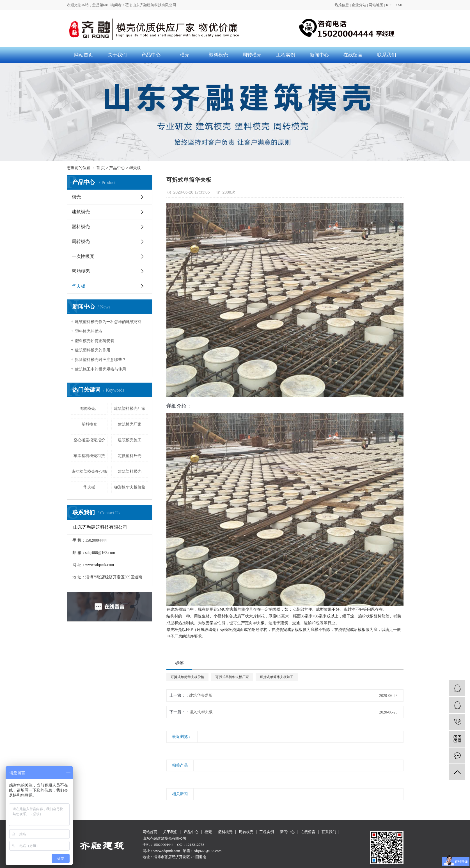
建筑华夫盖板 (201, 695)
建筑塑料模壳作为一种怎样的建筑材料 (108, 322)
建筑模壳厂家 (130, 424)
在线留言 (353, 55)
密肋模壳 (81, 271)
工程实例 (286, 55)
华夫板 (135, 168)
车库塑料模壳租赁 (89, 456)
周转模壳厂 (89, 409)
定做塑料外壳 (130, 456)
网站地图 (376, 5)
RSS (389, 5)
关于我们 (117, 55)
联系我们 (387, 55)
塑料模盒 (89, 424)
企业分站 (359, 5)
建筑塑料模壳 (130, 472)
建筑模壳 (81, 212)
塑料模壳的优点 (89, 331)
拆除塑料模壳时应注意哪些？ (100, 360)
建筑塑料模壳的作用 (93, 350)
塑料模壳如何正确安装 (95, 341)
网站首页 (84, 55)
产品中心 (151, 55)
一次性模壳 (83, 256)
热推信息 (342, 5)
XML (399, 5)
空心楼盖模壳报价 (89, 440)
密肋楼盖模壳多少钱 (89, 472)
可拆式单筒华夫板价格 (187, 677)
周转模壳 (252, 55)
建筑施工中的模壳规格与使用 (100, 369)
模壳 (185, 55)
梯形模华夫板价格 (130, 487)
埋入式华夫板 (201, 712)
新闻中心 (319, 55)
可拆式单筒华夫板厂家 (232, 677)
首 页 (101, 168)
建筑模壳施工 (130, 440)
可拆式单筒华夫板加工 (277, 677)
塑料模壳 (218, 55)
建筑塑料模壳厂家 (130, 409)
